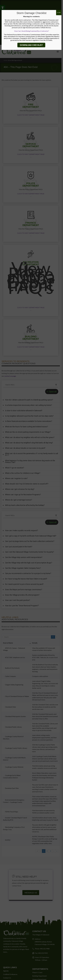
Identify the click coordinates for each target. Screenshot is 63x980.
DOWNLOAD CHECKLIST (31, 45)
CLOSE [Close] (59, 13)
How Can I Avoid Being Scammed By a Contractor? (32, 31)
